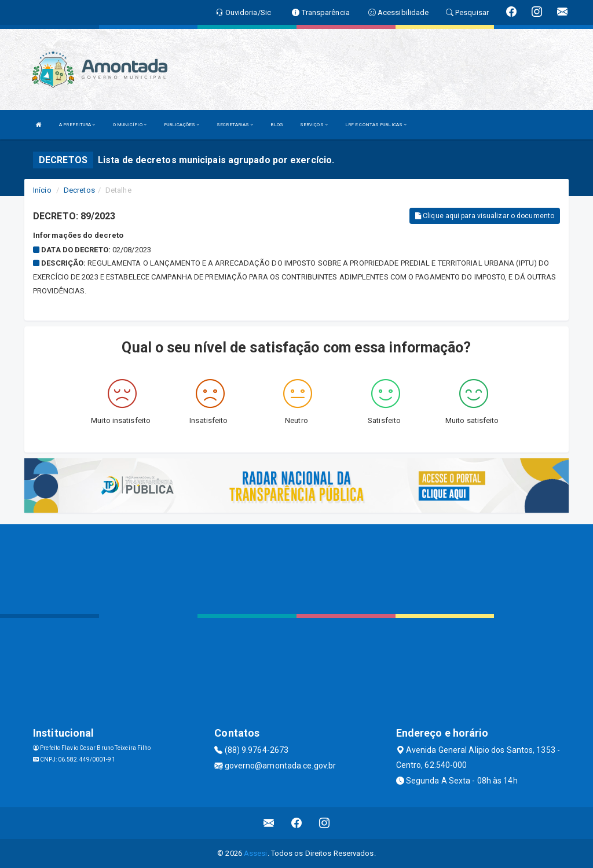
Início (42, 190)
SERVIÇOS (314, 125)
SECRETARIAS (235, 125)
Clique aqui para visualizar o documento (485, 216)
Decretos (79, 190)
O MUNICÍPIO (130, 125)
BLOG (276, 125)
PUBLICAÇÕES (182, 125)
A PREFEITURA (77, 125)
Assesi (256, 853)
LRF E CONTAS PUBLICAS (376, 125)
